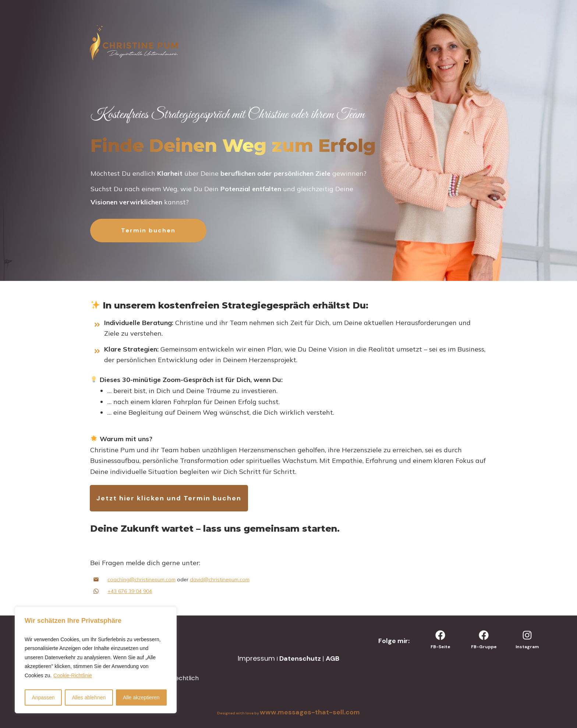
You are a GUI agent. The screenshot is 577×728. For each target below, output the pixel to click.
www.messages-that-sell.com (310, 712)
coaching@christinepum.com (141, 579)
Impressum (256, 658)
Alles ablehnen (89, 697)
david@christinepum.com (220, 579)
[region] (96, 660)
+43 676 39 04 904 (130, 591)
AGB (332, 659)
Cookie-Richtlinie (73, 675)
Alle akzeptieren (141, 697)
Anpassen (43, 697)
